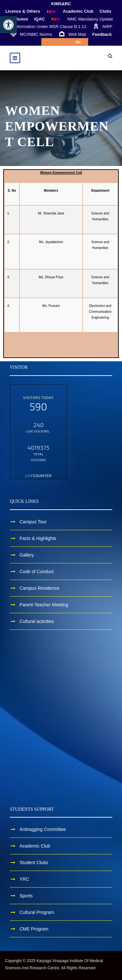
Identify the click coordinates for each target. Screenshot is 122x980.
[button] (8, 25)
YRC (24, 879)
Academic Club (35, 846)
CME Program (34, 929)
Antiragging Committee (43, 829)
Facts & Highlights (38, 538)
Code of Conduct (37, 572)
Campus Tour (33, 522)
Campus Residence (39, 588)
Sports (26, 896)
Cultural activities (37, 621)
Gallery (27, 555)
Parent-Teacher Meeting (44, 605)
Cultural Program (37, 912)
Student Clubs (34, 863)
